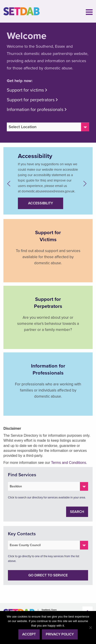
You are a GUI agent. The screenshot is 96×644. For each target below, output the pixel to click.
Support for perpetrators (31, 100)
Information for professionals (35, 110)
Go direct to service (48, 575)
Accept (29, 634)
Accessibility (41, 203)
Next (86, 184)
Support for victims (25, 90)
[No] (90, 627)
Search (77, 512)
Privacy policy (60, 634)
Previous (10, 184)
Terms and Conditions (68, 463)
